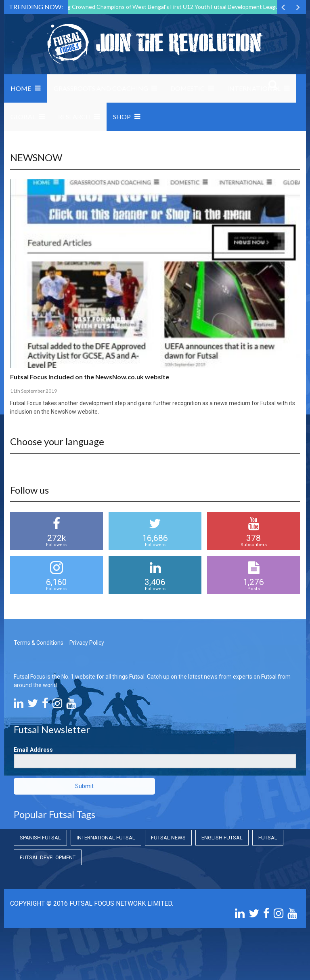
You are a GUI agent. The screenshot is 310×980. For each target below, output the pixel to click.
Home (21, 88)
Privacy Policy (87, 643)
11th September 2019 (34, 391)
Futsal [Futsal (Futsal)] (268, 838)
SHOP (122, 117)
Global (23, 117)
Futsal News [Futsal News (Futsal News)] (168, 838)
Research (74, 117)
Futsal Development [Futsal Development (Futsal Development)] (48, 857)
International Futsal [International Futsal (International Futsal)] (106, 838)
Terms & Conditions (39, 643)
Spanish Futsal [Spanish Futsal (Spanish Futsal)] (40, 838)
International (254, 88)
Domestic (187, 88)
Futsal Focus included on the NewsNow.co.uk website (90, 377)
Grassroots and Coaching (101, 88)
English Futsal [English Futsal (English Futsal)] (222, 838)
